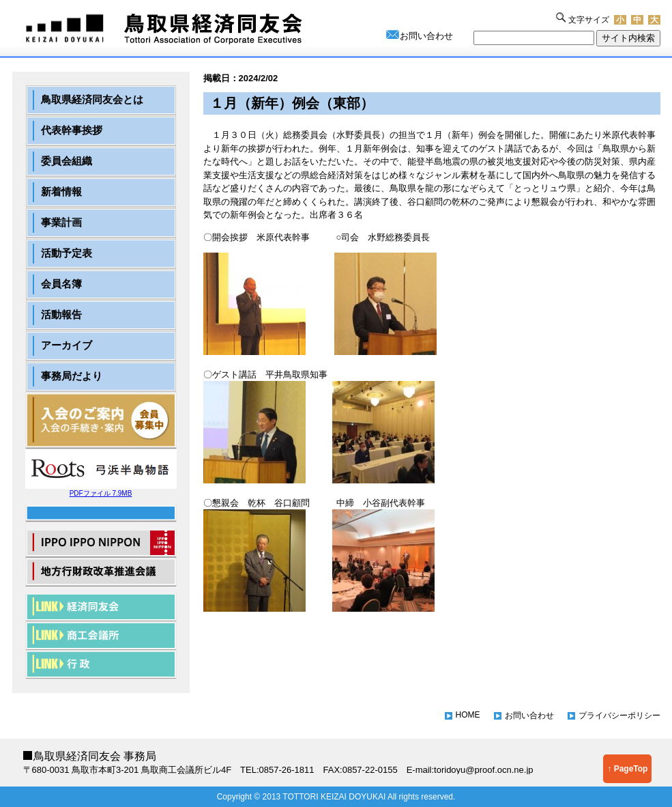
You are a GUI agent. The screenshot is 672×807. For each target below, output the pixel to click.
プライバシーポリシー (619, 716)
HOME (468, 715)
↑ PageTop (627, 769)
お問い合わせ (426, 36)
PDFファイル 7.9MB (101, 490)
